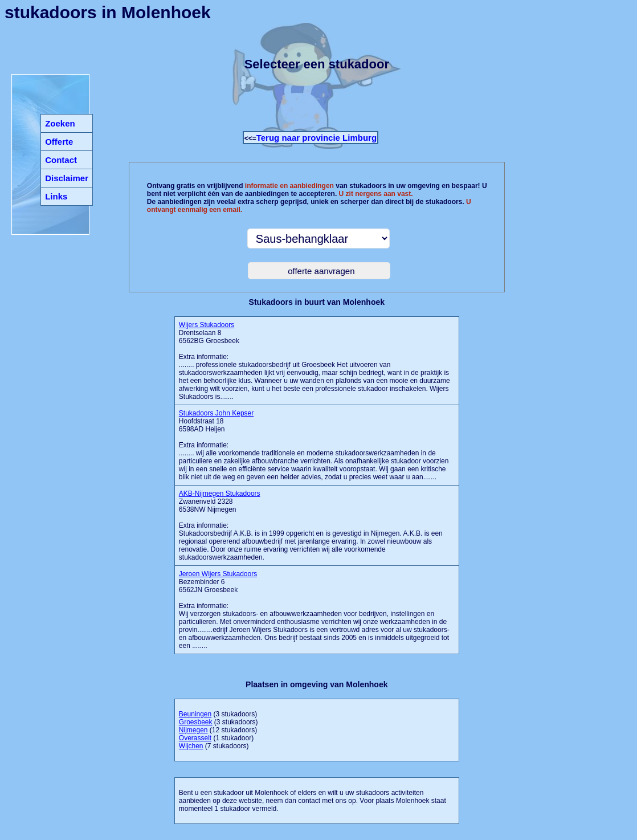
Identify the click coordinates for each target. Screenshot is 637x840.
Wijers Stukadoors (207, 325)
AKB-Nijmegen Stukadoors (220, 494)
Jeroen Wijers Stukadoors (218, 574)
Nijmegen (193, 730)
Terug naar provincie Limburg (317, 138)
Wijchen (191, 746)
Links (56, 196)
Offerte (59, 142)
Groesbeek (196, 722)
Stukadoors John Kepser (216, 413)
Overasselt (195, 738)
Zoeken (60, 123)
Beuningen (195, 714)
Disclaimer (67, 178)
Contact (61, 160)
